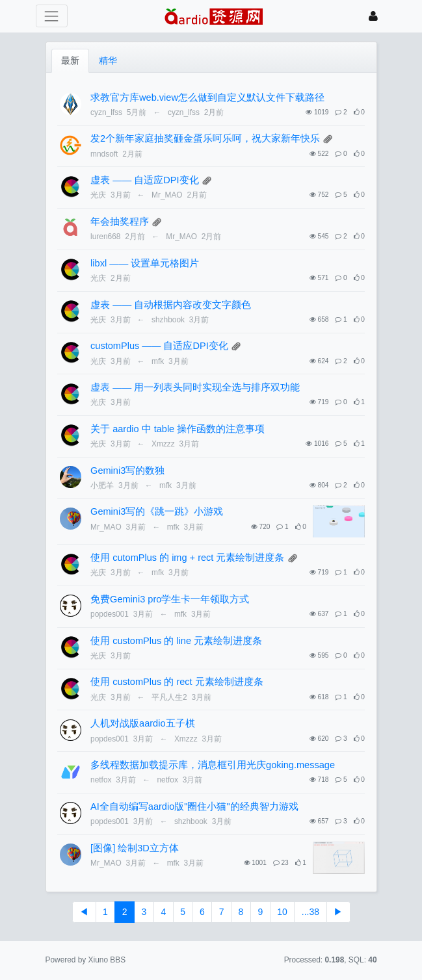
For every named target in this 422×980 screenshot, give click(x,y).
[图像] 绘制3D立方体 (135, 848)
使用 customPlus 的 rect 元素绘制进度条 (177, 682)
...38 (310, 912)
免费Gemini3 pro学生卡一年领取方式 (170, 599)
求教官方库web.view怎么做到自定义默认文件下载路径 (207, 97)
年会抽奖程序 (120, 222)
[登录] (373, 16)
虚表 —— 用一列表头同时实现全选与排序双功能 (195, 387)
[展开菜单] (52, 16)
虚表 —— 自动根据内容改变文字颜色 (171, 305)
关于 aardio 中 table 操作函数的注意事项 (178, 429)
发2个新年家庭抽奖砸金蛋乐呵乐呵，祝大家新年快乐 (205, 138)
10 (282, 912)
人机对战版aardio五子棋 (142, 723)
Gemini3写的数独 (127, 471)
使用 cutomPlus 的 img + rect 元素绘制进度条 (187, 558)
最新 (70, 60)
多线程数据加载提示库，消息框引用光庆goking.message (213, 765)
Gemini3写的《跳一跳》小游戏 (157, 511)
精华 (108, 60)
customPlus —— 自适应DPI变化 (159, 346)
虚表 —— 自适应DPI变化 (144, 180)
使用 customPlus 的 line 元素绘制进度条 (176, 641)
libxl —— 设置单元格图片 (145, 263)
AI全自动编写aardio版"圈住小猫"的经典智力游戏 (194, 806)
